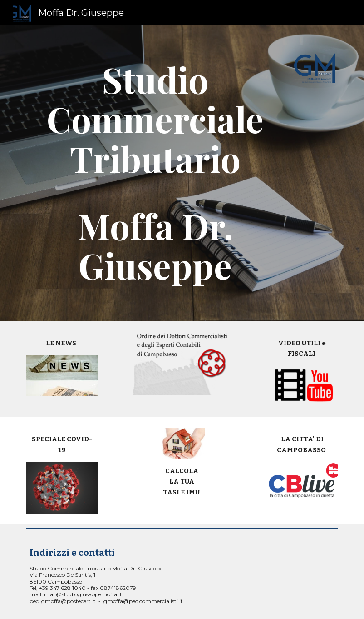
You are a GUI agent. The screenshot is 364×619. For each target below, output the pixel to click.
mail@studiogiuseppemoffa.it (83, 594)
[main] (155, 173)
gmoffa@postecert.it (69, 601)
